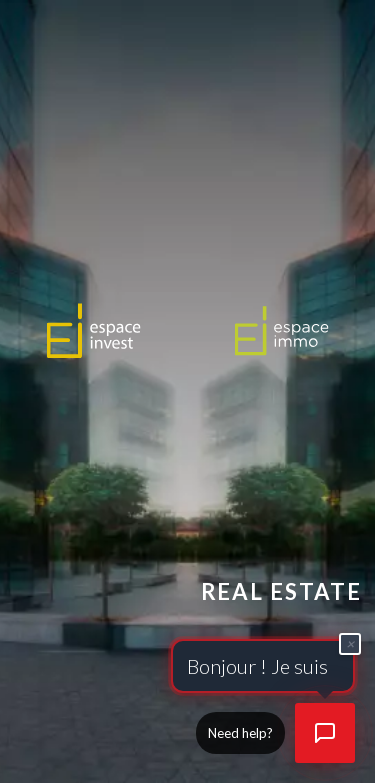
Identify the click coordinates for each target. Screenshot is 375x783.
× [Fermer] (350, 641)
